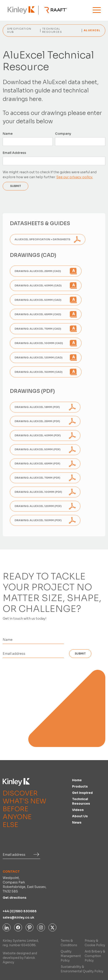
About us (80, 816)
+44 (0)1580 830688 (20, 911)
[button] (97, 10)
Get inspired (82, 793)
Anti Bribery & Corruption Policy (95, 956)
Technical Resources (81, 801)
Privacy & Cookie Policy (95, 943)
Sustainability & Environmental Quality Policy (82, 969)
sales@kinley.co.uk (19, 918)
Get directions (14, 898)
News (77, 823)
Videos (78, 810)
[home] (20, 10)
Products (80, 787)
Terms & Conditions (69, 943)
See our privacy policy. (75, 177)
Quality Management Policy (71, 956)
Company (63, 134)
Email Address (14, 153)
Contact (11, 872)
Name (8, 134)
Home (77, 780)
